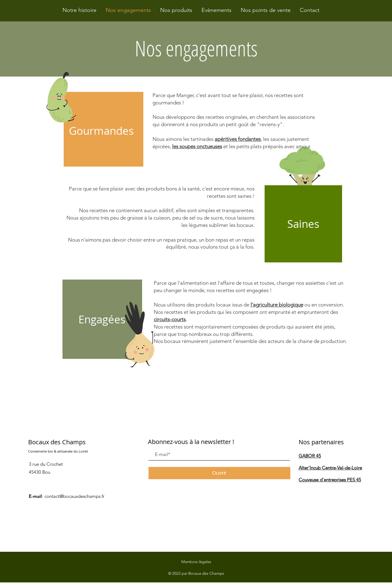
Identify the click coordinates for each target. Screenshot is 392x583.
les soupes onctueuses (197, 146)
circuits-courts (170, 319)
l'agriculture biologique (277, 305)
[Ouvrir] (219, 473)
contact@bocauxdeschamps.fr (74, 496)
